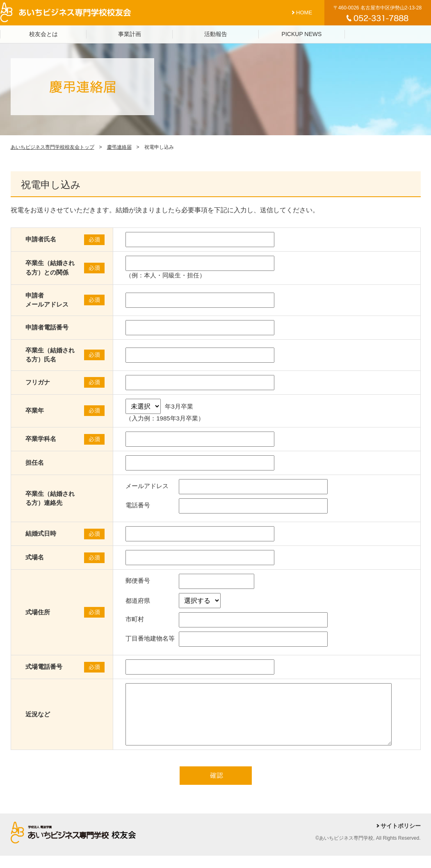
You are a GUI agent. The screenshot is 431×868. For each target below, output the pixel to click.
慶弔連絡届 (119, 147)
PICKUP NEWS (302, 34)
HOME (304, 12)
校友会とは (43, 34)
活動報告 (216, 34)
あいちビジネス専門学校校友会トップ (52, 147)
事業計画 (130, 34)
